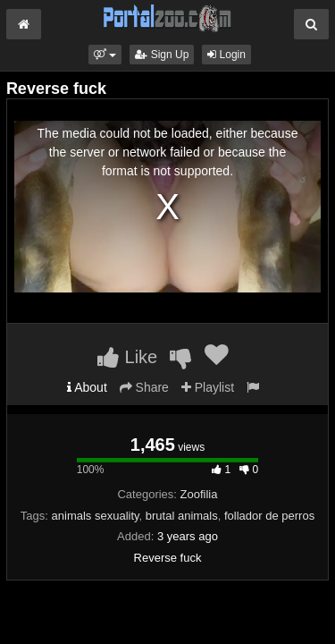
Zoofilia (199, 494)
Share (144, 387)
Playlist (208, 387)
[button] (105, 55)
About (87, 387)
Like (127, 357)
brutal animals (182, 516)
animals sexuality (96, 516)
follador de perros (269, 516)
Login (226, 55)
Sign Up (162, 55)
